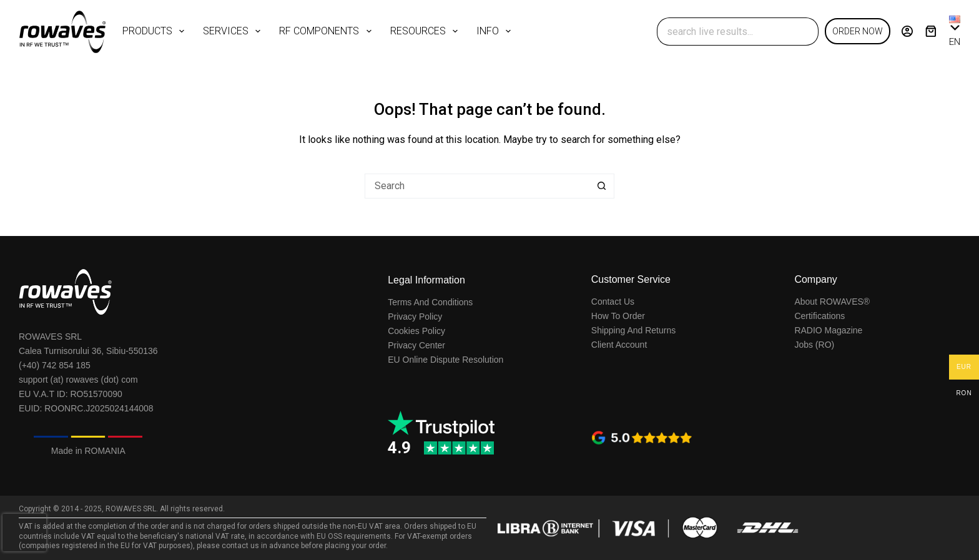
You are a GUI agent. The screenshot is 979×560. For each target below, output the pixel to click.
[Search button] (804, 32)
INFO (496, 31)
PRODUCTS (156, 31)
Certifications (819, 316)
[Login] (907, 31)
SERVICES (234, 31)
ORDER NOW (858, 31)
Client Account (619, 345)
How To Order (618, 316)
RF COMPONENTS (327, 31)
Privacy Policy (415, 317)
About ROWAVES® (832, 302)
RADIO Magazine (828, 330)
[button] (955, 31)
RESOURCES (426, 31)
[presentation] (24, 533)
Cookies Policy (416, 331)
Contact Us (613, 302)
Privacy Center (416, 345)
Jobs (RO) (814, 345)
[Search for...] (724, 32)
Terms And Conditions (430, 302)
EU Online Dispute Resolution (445, 360)
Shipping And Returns (633, 330)
